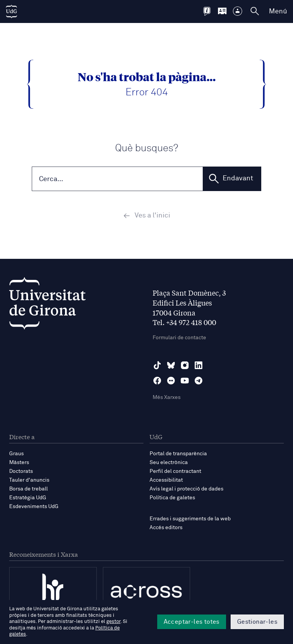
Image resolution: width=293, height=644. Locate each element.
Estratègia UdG (28, 498)
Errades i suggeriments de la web (190, 520)
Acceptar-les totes (192, 622)
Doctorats (21, 472)
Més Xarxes (167, 398)
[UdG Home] (11, 11)
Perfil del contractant (175, 472)
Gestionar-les (257, 622)
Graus (16, 454)
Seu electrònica (169, 463)
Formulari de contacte (179, 338)
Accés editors (166, 528)
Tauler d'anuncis (29, 481)
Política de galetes (172, 498)
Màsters (19, 463)
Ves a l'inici (147, 216)
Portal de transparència (178, 454)
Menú (278, 11)
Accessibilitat (166, 481)
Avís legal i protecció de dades (186, 489)
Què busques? (147, 148)
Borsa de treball (28, 489)
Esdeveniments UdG (34, 507)
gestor (113, 622)
